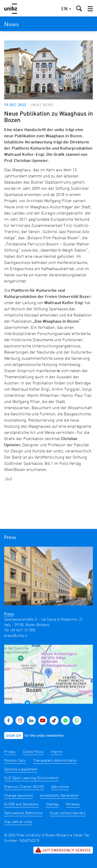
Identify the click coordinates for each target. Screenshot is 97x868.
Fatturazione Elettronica (23, 813)
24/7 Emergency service (63, 850)
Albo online (60, 787)
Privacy (10, 752)
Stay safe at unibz (18, 822)
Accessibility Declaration (59, 796)
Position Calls (15, 761)
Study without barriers (68, 813)
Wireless (73, 804)
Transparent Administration (55, 761)
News (12, 25)
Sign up (14, 736)
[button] (90, 9)
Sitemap (52, 804)
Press (9, 614)
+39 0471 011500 (23, 630)
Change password (18, 796)
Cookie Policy (33, 752)
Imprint (57, 752)
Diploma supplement (21, 769)
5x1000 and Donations (21, 804)
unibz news (42, 105)
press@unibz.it (16, 636)
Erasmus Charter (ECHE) (24, 787)
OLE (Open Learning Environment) (31, 778)
